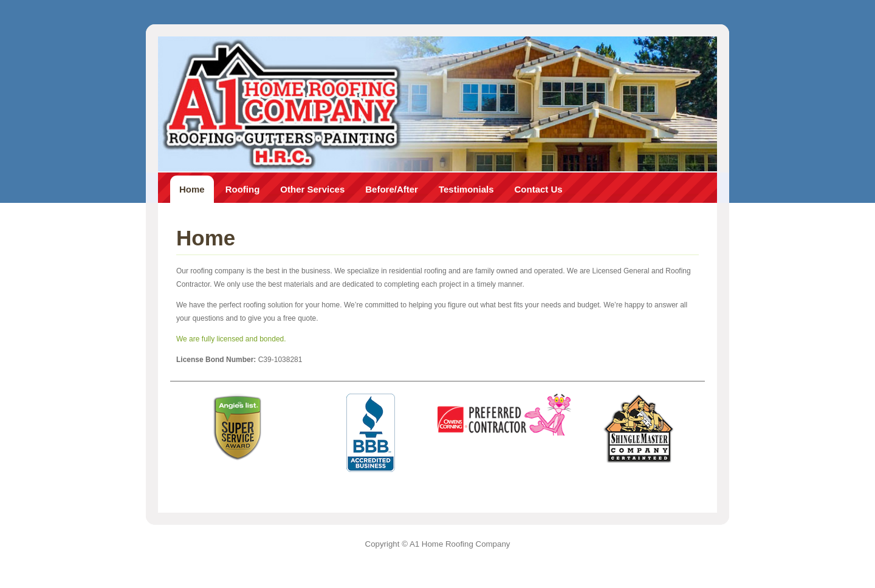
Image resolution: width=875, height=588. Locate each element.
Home (192, 189)
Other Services (312, 189)
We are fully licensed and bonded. (231, 339)
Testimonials (466, 189)
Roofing (243, 189)
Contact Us (539, 189)
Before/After (392, 189)
